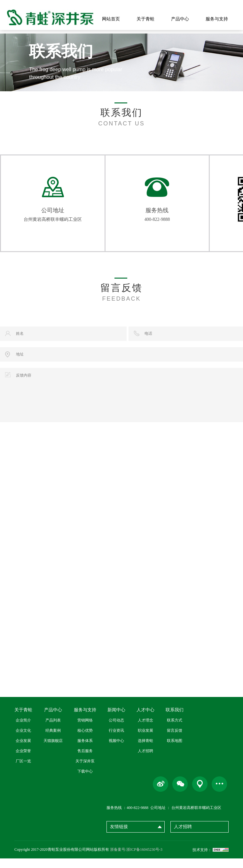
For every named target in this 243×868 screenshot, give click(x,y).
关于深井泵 (85, 771)
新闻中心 (116, 719)
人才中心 (145, 719)
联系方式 (175, 730)
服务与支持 (217, 19)
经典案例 (53, 740)
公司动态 (116, 730)
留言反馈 (175, 740)
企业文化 (23, 740)
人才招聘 (145, 760)
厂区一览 (23, 771)
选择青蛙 (145, 750)
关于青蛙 (145, 19)
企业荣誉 (23, 760)
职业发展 (145, 740)
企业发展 (23, 750)
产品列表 (53, 730)
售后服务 (85, 760)
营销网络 (85, 730)
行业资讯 (116, 740)
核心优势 (85, 740)
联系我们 (175, 719)
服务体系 (85, 750)
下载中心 (85, 781)
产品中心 (180, 19)
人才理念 (145, 730)
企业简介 (23, 730)
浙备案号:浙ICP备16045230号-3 (136, 859)
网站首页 (111, 19)
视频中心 (116, 750)
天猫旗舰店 (53, 750)
